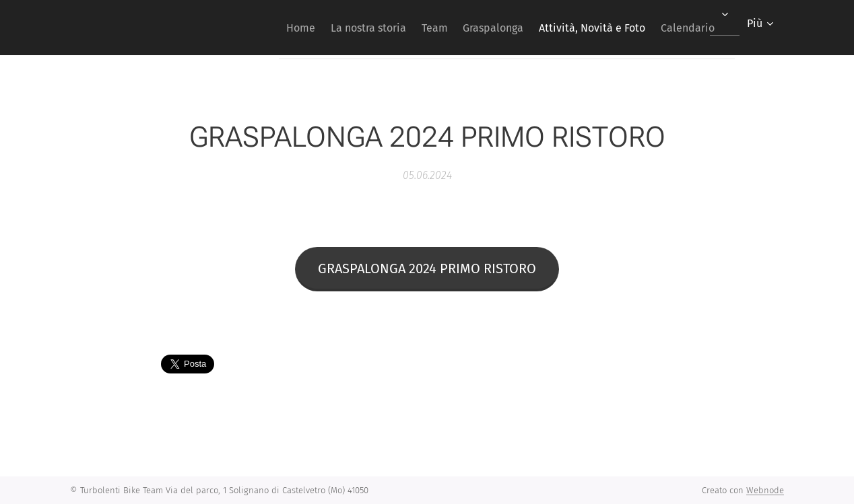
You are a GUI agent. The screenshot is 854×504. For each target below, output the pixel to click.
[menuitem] (255, 28)
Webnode (765, 490)
